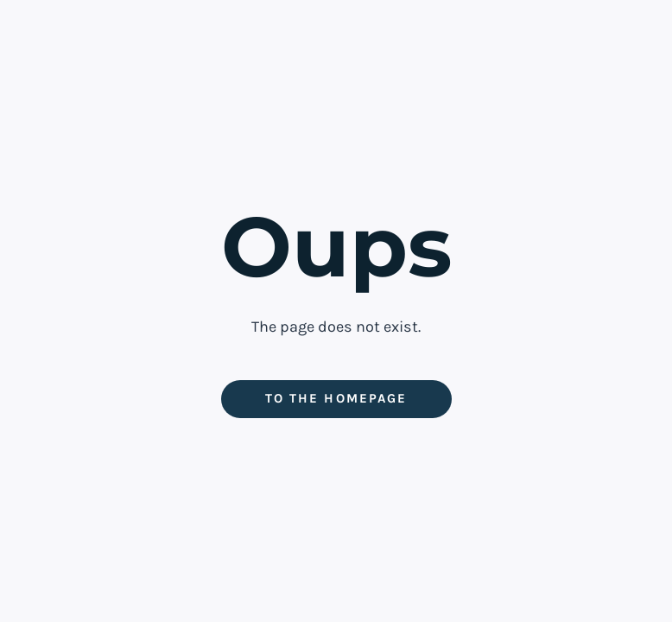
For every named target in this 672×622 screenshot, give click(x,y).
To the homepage (336, 398)
